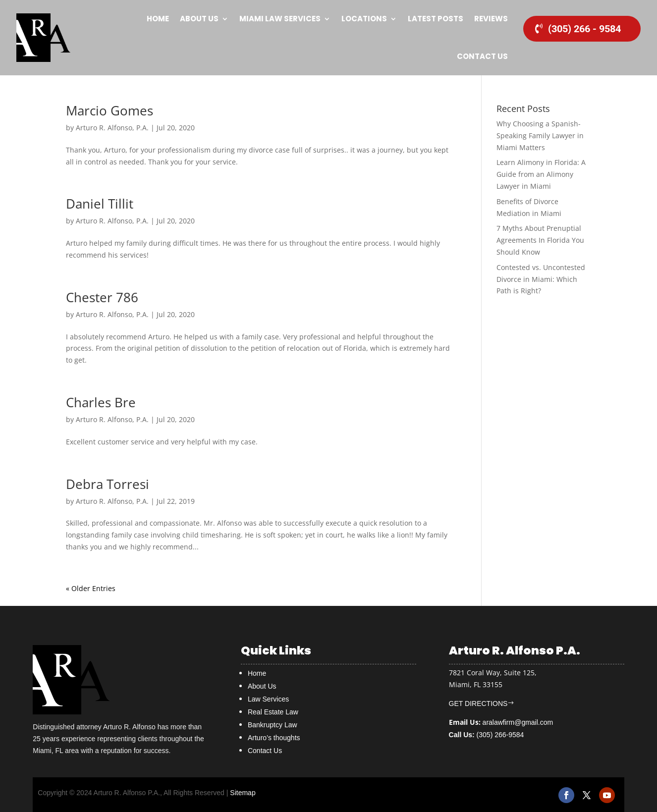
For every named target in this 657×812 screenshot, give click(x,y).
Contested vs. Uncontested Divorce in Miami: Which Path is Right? (541, 279)
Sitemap (243, 793)
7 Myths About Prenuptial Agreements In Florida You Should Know (540, 240)
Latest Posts (436, 19)
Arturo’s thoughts (274, 738)
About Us (199, 19)
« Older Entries (91, 588)
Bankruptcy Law (273, 725)
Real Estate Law (273, 712)
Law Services (268, 699)
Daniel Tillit (100, 204)
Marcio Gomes (109, 110)
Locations (364, 19)
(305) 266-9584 (487, 735)
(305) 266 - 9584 (584, 29)
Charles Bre (101, 402)
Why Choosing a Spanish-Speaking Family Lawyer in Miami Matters (540, 135)
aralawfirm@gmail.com (518, 722)
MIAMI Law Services (280, 19)
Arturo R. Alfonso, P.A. (112, 128)
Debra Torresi (108, 484)
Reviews (491, 19)
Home (158, 19)
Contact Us (482, 56)
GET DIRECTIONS (478, 704)
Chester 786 (102, 297)
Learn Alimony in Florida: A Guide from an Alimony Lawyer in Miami (541, 174)
